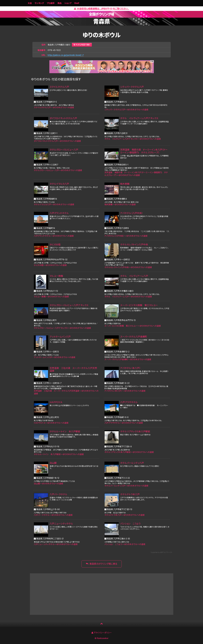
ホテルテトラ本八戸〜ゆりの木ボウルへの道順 (124, 515)
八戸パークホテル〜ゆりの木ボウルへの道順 (53, 515)
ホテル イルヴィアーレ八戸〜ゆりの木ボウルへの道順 (128, 297)
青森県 (101, 22)
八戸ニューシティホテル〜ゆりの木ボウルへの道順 (56, 544)
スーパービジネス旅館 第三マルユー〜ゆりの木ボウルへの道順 (133, 326)
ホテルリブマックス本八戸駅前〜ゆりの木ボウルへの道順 (129, 452)
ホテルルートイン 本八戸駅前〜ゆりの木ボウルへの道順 (59, 454)
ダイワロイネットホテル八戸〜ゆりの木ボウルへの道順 (57, 141)
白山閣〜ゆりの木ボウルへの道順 (48, 484)
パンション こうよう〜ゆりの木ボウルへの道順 (125, 544)
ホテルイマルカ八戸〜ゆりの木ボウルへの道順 (54, 204)
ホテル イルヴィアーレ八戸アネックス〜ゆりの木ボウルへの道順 (133, 139)
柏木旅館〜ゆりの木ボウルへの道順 (120, 204)
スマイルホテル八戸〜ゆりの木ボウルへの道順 (54, 107)
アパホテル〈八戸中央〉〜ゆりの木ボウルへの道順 (126, 236)
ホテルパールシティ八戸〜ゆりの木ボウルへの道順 (126, 486)
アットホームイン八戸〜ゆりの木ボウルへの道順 (55, 357)
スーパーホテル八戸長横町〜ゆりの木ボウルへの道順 (128, 359)
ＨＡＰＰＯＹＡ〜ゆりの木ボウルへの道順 (51, 423)
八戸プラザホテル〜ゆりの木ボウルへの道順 (124, 423)
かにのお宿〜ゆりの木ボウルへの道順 (50, 265)
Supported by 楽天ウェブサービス (161, 552)
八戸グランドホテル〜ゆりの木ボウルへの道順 (54, 236)
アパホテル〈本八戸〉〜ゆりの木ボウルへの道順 (125, 391)
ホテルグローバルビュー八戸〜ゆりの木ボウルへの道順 (58, 170)
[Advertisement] (102, 594)
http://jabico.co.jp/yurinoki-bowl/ (64, 55)
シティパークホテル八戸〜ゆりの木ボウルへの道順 (126, 110)
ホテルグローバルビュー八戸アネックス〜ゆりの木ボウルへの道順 (62, 328)
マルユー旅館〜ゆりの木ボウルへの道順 (51, 297)
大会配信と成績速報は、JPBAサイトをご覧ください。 (102, 9)
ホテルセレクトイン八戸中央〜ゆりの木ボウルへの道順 (128, 267)
